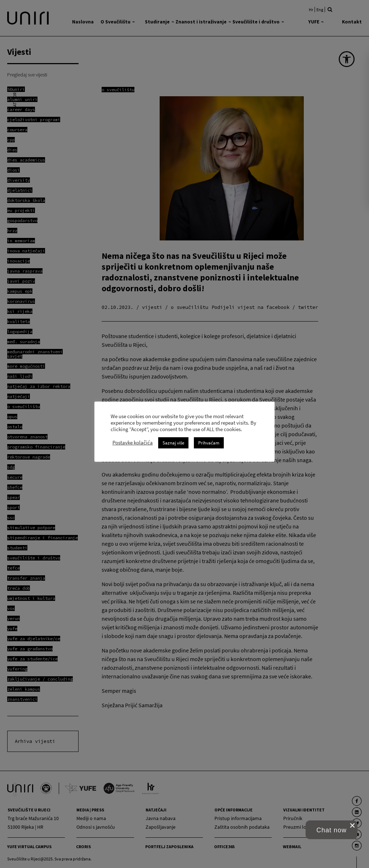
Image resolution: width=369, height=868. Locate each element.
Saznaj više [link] (173, 443)
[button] (332, 830)
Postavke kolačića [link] (133, 443)
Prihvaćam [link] (209, 443)
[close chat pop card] (352, 825)
